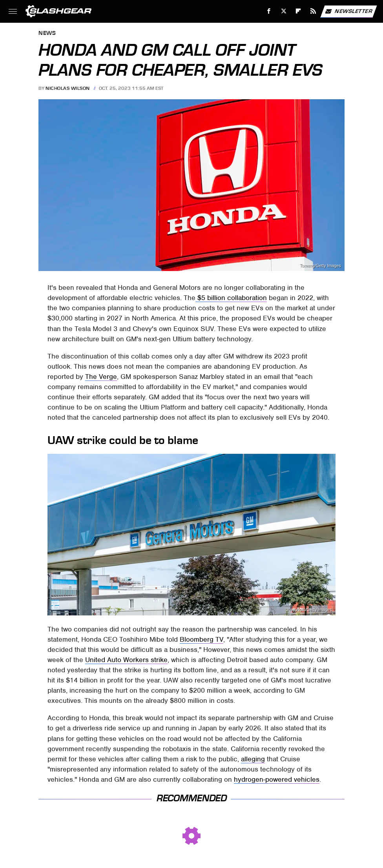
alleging (253, 759)
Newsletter (348, 11)
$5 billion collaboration (231, 298)
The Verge (101, 377)
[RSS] (313, 11)
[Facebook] (269, 11)
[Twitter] (284, 11)
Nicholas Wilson (68, 88)
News (47, 34)
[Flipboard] (298, 11)
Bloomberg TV (202, 639)
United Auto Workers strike (126, 660)
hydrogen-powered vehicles (277, 779)
